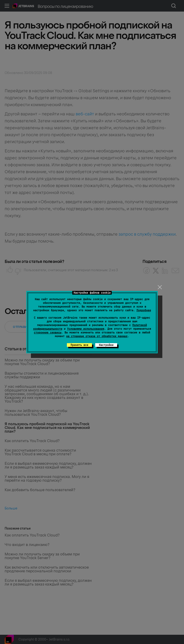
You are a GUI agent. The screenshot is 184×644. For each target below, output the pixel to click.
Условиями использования (86, 329)
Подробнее (144, 310)
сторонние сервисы (48, 333)
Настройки (106, 345)
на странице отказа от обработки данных (97, 336)
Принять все (79, 345)
